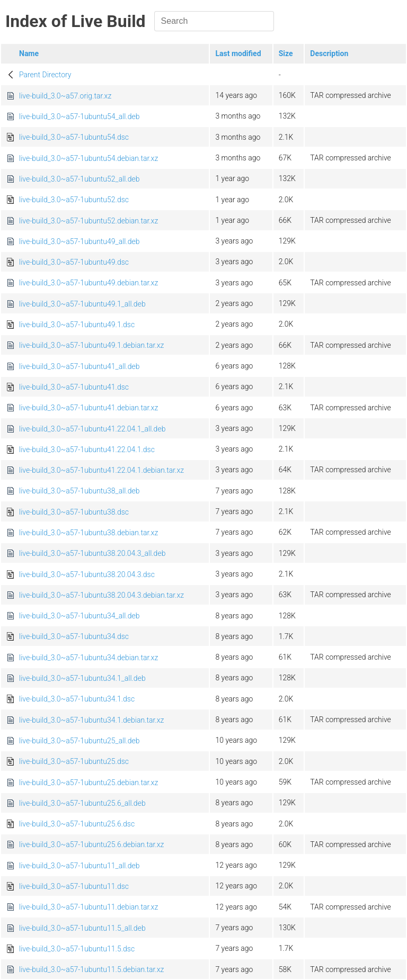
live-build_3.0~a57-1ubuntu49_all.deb (79, 241)
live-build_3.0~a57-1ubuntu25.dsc (74, 761)
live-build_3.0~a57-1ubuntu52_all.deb (79, 179)
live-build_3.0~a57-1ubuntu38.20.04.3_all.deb (92, 553)
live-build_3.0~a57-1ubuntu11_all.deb (79, 866)
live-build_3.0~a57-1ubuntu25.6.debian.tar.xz (91, 844)
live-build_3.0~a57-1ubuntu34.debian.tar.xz (89, 658)
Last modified (238, 53)
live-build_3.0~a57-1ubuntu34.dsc (74, 636)
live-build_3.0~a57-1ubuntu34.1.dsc (77, 699)
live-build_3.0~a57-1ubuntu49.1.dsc (77, 325)
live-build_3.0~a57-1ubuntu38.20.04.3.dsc (87, 574)
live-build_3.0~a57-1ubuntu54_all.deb (79, 116)
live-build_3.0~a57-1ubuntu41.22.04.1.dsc (87, 449)
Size (286, 53)
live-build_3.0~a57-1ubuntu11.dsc (74, 886)
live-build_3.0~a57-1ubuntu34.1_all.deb (82, 678)
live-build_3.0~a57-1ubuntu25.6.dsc (77, 824)
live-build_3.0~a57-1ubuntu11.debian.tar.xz (89, 907)
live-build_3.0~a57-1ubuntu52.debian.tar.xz (89, 221)
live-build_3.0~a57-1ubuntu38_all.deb (79, 491)
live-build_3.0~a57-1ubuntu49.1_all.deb (82, 304)
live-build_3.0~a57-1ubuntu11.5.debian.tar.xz (91, 969)
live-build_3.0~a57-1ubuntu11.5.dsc (77, 949)
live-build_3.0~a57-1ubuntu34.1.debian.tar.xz (91, 720)
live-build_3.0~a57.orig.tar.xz (65, 96)
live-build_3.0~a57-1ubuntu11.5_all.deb (82, 928)
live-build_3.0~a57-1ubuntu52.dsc (74, 200)
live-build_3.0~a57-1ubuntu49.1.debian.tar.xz (91, 345)
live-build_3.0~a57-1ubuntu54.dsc (74, 137)
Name (29, 53)
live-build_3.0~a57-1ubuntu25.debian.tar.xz (89, 783)
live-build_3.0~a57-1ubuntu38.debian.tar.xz (89, 533)
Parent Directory (45, 75)
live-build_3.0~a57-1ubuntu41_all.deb (79, 366)
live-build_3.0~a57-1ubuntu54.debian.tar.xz (89, 158)
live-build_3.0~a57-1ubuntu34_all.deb (79, 616)
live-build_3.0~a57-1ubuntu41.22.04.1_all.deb (92, 429)
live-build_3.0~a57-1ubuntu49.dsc (74, 262)
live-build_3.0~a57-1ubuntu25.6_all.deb (82, 803)
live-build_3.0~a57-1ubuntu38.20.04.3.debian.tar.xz (101, 595)
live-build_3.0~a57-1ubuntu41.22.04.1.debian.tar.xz (101, 470)
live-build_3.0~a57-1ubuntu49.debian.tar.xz (89, 283)
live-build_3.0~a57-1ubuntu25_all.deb (79, 741)
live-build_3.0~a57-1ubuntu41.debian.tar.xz (89, 408)
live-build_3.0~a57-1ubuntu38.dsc (74, 512)
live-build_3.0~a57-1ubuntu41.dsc (74, 387)
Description (329, 53)
